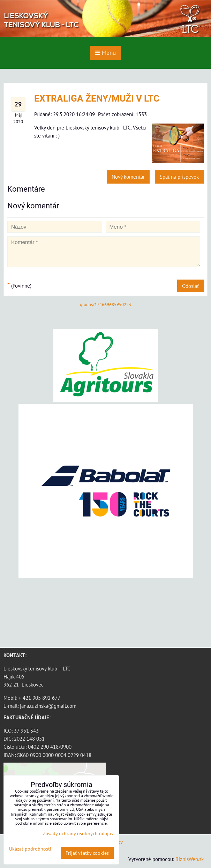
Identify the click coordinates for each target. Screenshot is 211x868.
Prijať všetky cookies (87, 853)
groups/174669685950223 (105, 305)
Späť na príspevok (179, 177)
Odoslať (190, 286)
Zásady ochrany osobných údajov (78, 833)
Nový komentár (128, 177)
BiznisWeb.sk (190, 859)
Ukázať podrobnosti (30, 849)
